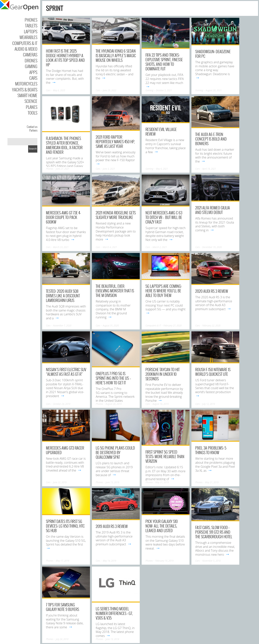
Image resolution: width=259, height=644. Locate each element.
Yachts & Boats (25, 89)
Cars (33, 78)
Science (31, 101)
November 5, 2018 (212, 561)
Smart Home (27, 95)
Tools (33, 113)
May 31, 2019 (162, 482)
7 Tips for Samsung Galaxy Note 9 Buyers (63, 607)
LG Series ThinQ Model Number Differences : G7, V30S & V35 (114, 613)
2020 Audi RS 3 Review (212, 291)
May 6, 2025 (59, 90)
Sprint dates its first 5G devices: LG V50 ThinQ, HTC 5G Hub (65, 526)
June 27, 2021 (63, 169)
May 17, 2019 (62, 561)
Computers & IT (25, 43)
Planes (32, 107)
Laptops (31, 31)
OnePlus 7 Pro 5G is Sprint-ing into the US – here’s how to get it (113, 378)
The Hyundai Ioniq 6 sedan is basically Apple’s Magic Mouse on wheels (116, 55)
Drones (31, 60)
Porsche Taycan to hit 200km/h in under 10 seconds (163, 374)
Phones (31, 20)
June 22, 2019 (60, 482)
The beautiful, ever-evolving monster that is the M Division (115, 291)
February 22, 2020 (211, 326)
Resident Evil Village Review (161, 132)
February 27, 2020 (173, 326)
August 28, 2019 (114, 404)
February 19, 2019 (164, 561)
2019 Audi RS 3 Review (112, 526)
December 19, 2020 (212, 247)
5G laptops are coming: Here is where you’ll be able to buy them (164, 291)
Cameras (30, 54)
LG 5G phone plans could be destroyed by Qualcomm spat (115, 452)
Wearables (28, 37)
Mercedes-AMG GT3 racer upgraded (65, 450)
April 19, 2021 (209, 169)
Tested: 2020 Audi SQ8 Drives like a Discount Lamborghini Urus (63, 296)
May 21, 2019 (212, 482)
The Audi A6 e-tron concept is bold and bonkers (211, 139)
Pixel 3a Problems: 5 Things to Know (211, 450)
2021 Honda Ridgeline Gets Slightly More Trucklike (116, 215)
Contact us (32, 127)
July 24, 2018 (62, 639)
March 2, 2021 (160, 247)
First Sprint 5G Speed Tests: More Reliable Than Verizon (165, 456)
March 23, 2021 (61, 247)
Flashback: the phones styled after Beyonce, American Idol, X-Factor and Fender (64, 145)
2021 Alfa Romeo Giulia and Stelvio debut (213, 210)
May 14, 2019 (109, 561)
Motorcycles (26, 84)
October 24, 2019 (62, 404)
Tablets (31, 25)
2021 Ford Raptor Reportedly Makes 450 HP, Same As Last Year (115, 141)
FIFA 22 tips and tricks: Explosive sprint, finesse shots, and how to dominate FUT (164, 62)
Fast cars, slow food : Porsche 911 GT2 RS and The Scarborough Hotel (214, 532)
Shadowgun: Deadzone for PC (213, 54)
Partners (33, 130)
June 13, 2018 (112, 639)
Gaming (31, 66)
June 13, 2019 (112, 482)
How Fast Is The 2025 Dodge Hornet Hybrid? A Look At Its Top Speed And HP (65, 58)
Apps (33, 72)
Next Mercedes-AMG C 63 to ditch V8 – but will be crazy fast (164, 217)
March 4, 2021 (110, 247)
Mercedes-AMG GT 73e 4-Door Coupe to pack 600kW (63, 217)
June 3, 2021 (109, 169)
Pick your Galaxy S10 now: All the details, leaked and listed (162, 526)
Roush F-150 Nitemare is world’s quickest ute (213, 372)
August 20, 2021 (214, 90)
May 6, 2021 (162, 169)
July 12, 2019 (209, 404)
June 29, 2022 (110, 90)
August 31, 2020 (111, 326)
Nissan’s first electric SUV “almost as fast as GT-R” (66, 372)
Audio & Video (26, 49)
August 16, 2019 (161, 404)
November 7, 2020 (62, 326)
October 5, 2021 (164, 90)
